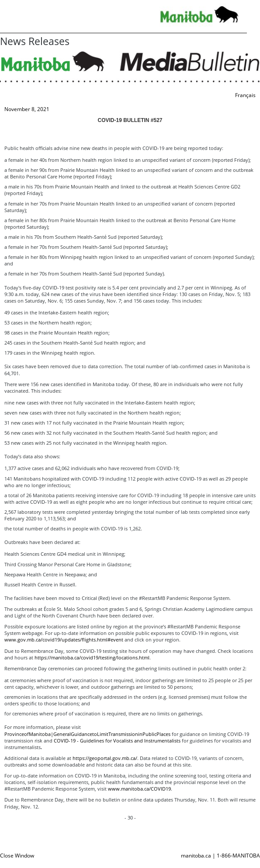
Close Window (17, 856)
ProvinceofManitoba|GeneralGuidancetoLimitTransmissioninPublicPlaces (87, 734)
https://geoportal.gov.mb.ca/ (105, 758)
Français (245, 95)
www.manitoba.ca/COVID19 (139, 789)
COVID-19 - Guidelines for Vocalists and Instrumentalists (117, 741)
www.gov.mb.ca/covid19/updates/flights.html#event (64, 640)
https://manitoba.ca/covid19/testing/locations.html (92, 657)
